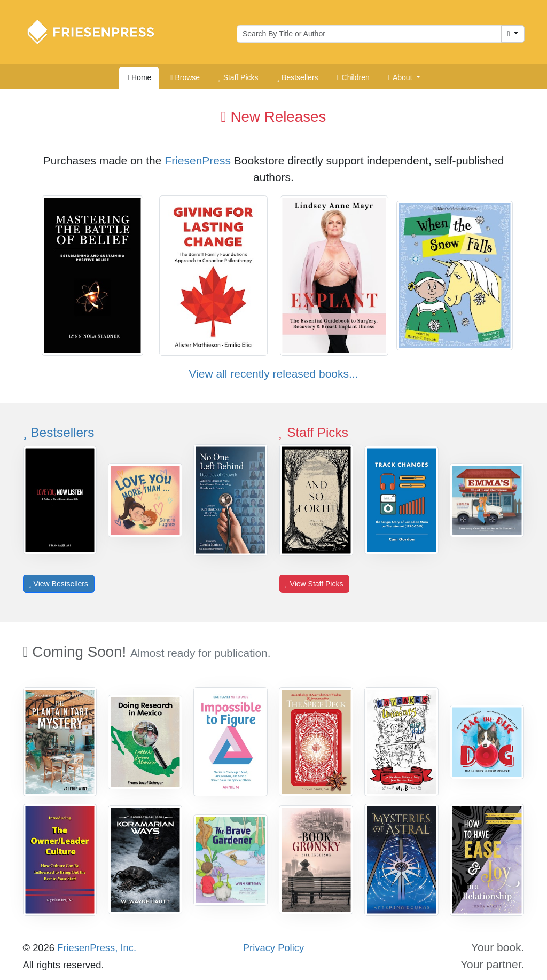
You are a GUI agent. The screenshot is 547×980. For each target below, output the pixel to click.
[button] (404, 78)
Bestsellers (59, 432)
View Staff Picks (314, 584)
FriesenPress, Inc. (97, 948)
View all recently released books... (273, 374)
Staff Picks (314, 432)
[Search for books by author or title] (369, 34)
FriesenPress (198, 160)
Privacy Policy (273, 948)
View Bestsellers (58, 584)
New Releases (274, 117)
